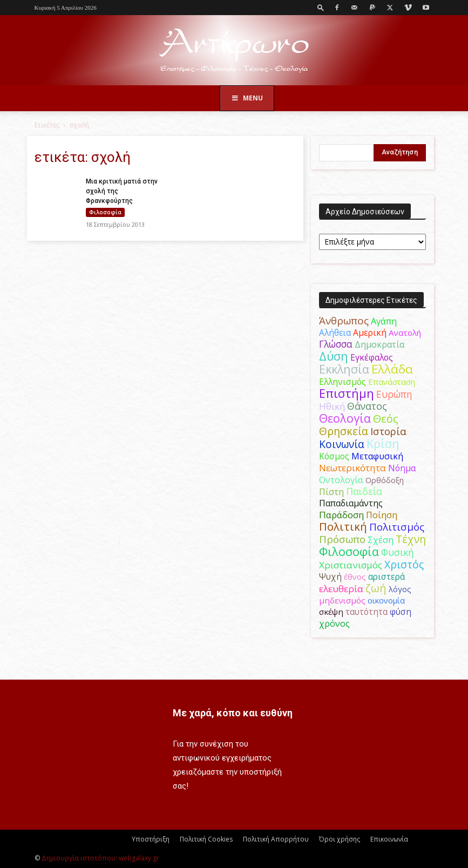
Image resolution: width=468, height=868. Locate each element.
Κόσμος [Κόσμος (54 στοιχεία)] (334, 456)
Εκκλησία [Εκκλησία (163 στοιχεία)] (344, 369)
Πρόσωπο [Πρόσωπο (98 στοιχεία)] (342, 539)
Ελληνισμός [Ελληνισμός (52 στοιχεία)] (342, 382)
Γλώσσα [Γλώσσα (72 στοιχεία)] (336, 344)
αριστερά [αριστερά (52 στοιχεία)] (386, 577)
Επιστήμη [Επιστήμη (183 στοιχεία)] (347, 393)
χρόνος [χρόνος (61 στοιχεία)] (334, 623)
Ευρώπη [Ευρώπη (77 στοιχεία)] (394, 394)
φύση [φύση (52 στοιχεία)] (401, 612)
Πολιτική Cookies (206, 839)
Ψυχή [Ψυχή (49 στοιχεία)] (330, 577)
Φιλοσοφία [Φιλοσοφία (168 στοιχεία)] (349, 551)
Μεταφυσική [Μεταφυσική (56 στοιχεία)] (377, 456)
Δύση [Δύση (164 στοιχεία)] (334, 356)
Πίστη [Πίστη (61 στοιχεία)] (331, 491)
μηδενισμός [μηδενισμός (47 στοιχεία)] (342, 600)
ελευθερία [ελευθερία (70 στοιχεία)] (341, 589)
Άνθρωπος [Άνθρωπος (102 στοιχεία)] (344, 321)
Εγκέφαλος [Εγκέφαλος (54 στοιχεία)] (372, 357)
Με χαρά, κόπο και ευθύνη (233, 713)
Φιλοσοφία (105, 212)
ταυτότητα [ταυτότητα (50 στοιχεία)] (367, 612)
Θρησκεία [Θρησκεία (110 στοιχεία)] (344, 431)
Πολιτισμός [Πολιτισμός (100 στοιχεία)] (397, 527)
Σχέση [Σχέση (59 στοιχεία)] (381, 540)
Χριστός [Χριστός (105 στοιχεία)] (404, 564)
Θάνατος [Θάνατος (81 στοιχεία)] (367, 406)
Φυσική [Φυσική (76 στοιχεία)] (398, 552)
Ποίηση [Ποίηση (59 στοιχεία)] (382, 515)
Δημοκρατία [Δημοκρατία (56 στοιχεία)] (379, 344)
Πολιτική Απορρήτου (276, 839)
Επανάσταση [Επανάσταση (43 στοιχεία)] (392, 382)
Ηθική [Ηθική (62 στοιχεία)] (332, 406)
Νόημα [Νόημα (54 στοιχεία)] (402, 468)
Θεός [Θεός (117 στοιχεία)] (386, 419)
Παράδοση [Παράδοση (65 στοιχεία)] (341, 515)
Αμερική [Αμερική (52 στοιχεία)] (370, 333)
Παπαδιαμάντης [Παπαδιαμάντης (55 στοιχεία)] (351, 503)
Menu (247, 98)
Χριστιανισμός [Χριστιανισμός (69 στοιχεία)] (351, 565)
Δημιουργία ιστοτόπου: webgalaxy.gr (100, 858)
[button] (321, 7)
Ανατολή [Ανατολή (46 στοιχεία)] (405, 333)
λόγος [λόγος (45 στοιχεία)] (400, 589)
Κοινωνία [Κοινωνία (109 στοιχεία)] (342, 444)
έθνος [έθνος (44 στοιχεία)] (355, 577)
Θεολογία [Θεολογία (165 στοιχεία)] (345, 418)
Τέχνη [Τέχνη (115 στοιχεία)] (411, 539)
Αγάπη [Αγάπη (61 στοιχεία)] (384, 321)
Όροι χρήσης (340, 839)
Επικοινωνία (389, 839)
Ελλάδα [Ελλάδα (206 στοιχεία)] (392, 369)
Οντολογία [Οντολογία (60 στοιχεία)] (341, 480)
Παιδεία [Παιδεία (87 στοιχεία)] (364, 491)
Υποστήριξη (151, 839)
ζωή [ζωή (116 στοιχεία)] (376, 588)
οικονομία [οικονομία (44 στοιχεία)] (386, 600)
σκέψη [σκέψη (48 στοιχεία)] (331, 612)
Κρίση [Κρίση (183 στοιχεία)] (383, 443)
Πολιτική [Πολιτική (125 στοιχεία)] (343, 527)
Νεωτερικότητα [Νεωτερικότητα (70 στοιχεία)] (352, 468)
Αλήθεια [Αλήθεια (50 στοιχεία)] (335, 333)
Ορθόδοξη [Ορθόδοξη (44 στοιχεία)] (385, 480)
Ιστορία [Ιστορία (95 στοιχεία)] (388, 431)
